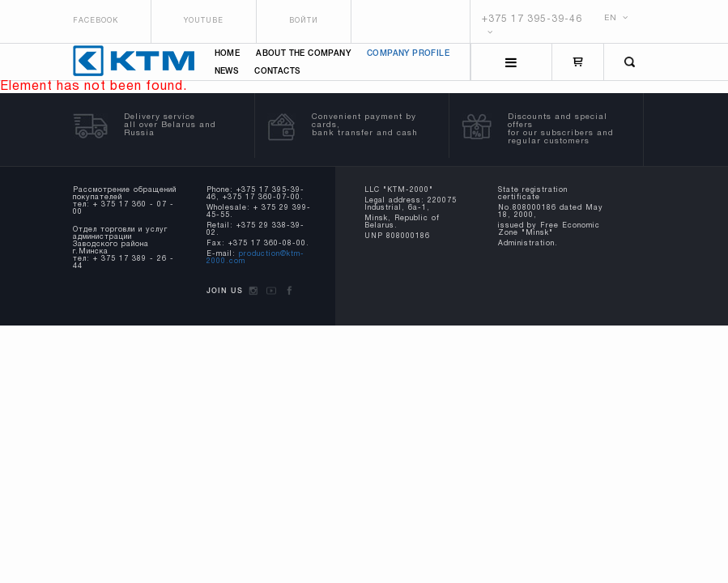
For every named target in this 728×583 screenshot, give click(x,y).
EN (616, 18)
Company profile (408, 54)
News (227, 72)
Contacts (277, 72)
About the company (303, 54)
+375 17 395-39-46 (532, 19)
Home (228, 54)
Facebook (96, 21)
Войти (304, 21)
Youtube (204, 21)
